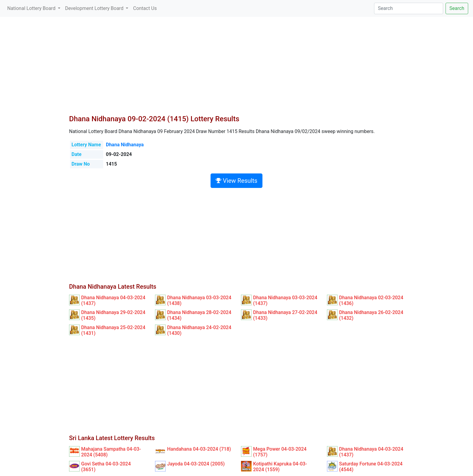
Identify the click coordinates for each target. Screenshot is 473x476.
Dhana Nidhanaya (125, 145)
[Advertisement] (237, 69)
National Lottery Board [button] (32, 8)
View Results (237, 181)
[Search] (409, 8)
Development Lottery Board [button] (95, 8)
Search (457, 8)
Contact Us (145, 8)
